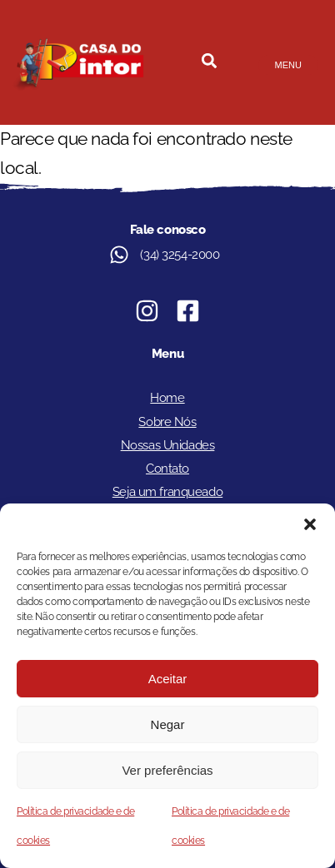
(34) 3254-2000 (180, 255)
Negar (168, 724)
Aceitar (168, 679)
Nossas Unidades (168, 445)
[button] (310, 524)
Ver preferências (167, 770)
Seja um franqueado (167, 492)
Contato (167, 469)
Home (167, 398)
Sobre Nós (167, 422)
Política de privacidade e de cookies (75, 826)
